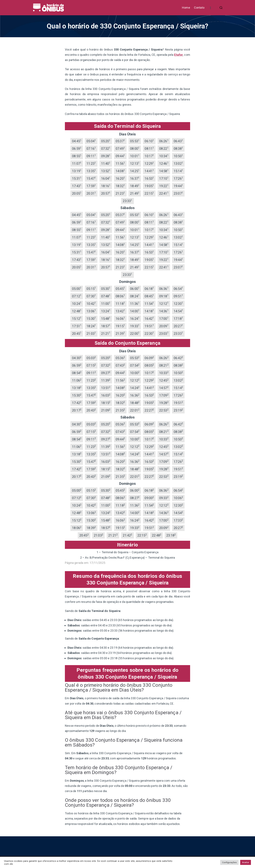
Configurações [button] (229, 862)
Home (186, 8)
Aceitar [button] (246, 862)
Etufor (178, 55)
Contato (199, 8)
